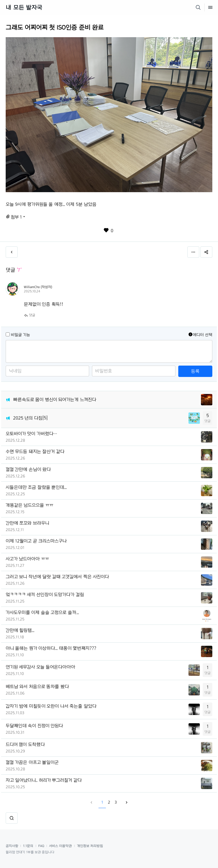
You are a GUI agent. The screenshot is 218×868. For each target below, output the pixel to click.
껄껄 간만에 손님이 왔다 (28, 469)
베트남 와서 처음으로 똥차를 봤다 (37, 686)
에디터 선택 (200, 335)
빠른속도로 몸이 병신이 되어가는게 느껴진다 (55, 400)
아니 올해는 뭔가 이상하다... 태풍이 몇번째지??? (51, 648)
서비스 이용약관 (60, 846)
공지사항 (12, 846)
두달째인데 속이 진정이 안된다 (34, 726)
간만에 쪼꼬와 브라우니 (27, 523)
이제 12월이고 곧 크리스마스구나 (36, 541)
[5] (45, 418)
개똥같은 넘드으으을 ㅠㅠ (30, 505)
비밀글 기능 (20, 335)
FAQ (41, 846)
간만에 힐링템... (20, 630)
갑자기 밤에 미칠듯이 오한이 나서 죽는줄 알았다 (51, 706)
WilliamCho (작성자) (38, 287)
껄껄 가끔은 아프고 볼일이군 (32, 762)
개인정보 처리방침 (90, 846)
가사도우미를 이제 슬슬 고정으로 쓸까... (42, 612)
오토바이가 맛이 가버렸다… (31, 434)
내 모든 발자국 (24, 7)
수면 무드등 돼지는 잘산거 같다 (35, 451)
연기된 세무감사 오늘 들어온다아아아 (40, 667)
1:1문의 (28, 846)
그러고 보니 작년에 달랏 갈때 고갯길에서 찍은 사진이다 (57, 577)
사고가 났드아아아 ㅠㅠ (27, 559)
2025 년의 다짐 (28, 418)
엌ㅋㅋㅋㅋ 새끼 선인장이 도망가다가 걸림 (45, 595)
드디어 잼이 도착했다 (25, 744)
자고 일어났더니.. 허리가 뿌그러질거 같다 (44, 780)
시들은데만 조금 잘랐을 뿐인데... (36, 487)
